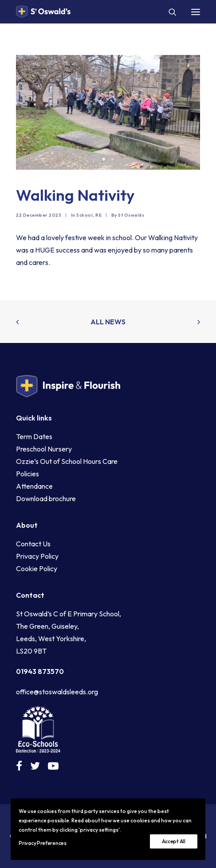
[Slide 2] (113, 159)
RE (98, 215)
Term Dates (34, 436)
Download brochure (46, 498)
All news (108, 322)
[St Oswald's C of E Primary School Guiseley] (43, 12)
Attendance (34, 486)
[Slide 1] (104, 159)
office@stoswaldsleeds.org (57, 692)
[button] (196, 12)
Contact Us (33, 544)
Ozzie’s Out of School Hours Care (67, 461)
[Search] (169, 12)
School (84, 215)
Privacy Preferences (42, 843)
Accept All (174, 841)
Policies (27, 474)
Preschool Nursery (44, 449)
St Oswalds (131, 215)
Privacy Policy (37, 556)
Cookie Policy (37, 568)
